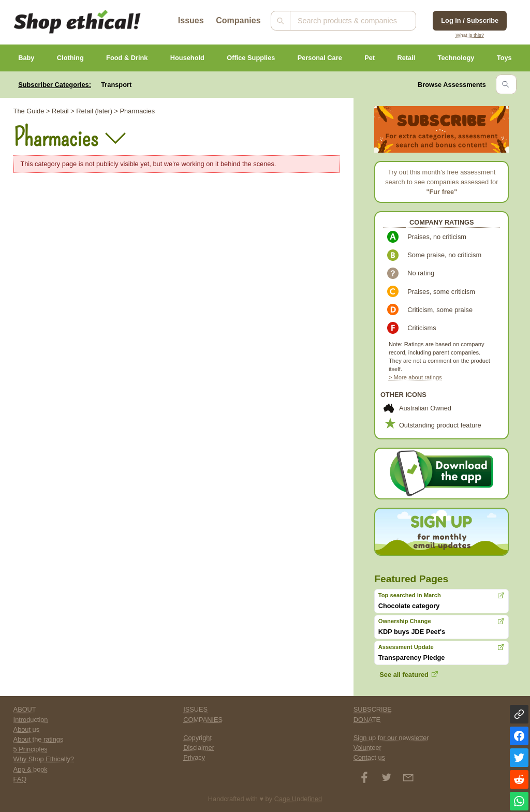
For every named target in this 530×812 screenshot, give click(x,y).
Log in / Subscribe (470, 20)
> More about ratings (415, 377)
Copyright (197, 738)
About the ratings (39, 739)
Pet (370, 58)
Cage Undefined (298, 799)
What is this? (470, 35)
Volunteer (367, 748)
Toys (504, 58)
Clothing (70, 58)
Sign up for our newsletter (391, 738)
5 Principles (31, 749)
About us (27, 729)
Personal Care (320, 58)
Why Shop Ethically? (44, 759)
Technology (456, 58)
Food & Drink (127, 58)
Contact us (369, 757)
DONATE (367, 720)
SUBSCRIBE (373, 709)
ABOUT (25, 709)
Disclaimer (199, 748)
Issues (191, 20)
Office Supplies (251, 58)
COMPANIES (203, 720)
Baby (26, 58)
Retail (406, 58)
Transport (116, 85)
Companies (238, 20)
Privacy (194, 757)
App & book (31, 769)
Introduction (31, 720)
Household (187, 58)
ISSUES (195, 709)
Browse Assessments (452, 85)
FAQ (20, 779)
